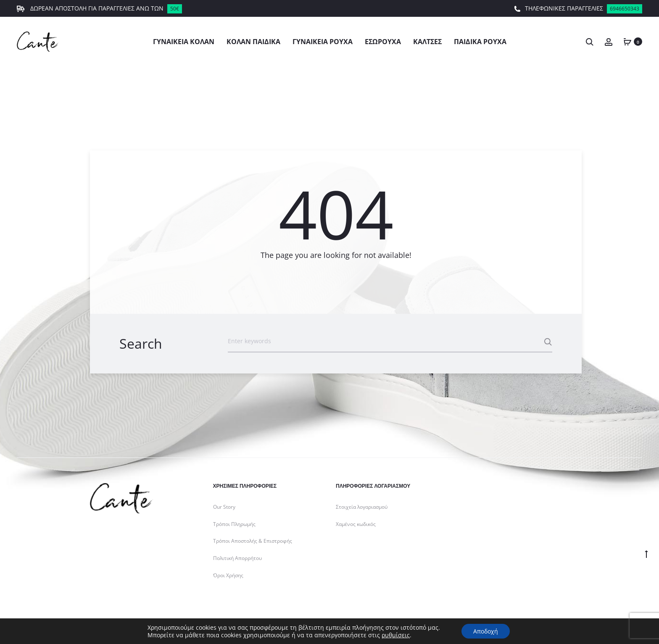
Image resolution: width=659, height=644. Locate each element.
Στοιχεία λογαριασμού (362, 507)
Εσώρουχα (383, 42)
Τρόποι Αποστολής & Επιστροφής (253, 541)
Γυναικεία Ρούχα (323, 42)
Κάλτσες (427, 42)
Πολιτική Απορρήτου (237, 558)
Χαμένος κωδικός (356, 524)
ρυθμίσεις (395, 635)
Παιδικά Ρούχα (480, 42)
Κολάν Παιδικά (253, 42)
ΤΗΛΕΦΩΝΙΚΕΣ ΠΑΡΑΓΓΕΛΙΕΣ (578, 9)
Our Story (224, 507)
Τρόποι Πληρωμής (234, 524)
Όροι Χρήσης (228, 575)
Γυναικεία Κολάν (184, 42)
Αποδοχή (486, 631)
